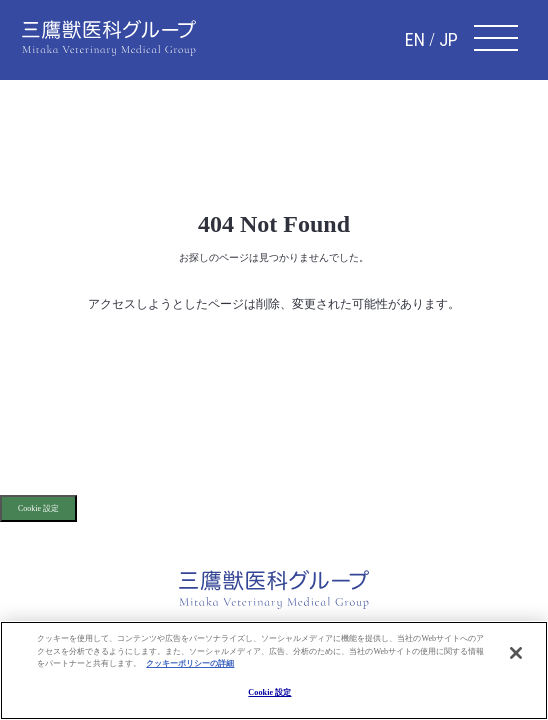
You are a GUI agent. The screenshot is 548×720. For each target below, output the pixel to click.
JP (448, 39)
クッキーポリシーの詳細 (190, 663)
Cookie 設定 (38, 508)
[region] (274, 670)
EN (415, 39)
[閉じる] (516, 653)
